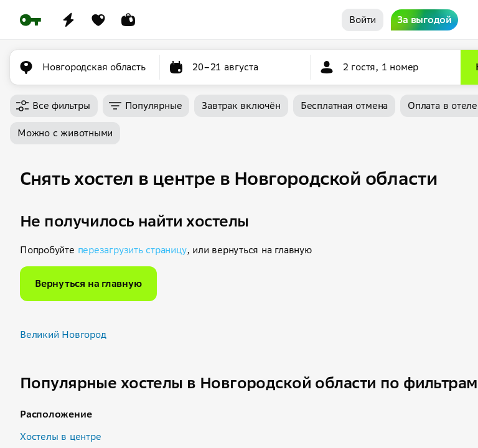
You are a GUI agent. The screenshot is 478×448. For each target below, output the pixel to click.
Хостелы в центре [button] (60, 436)
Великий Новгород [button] (63, 334)
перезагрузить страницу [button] (132, 250)
